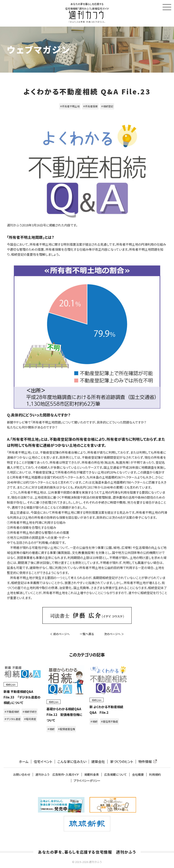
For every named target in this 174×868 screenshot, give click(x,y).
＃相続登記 (107, 106)
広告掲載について (116, 775)
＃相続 (51, 729)
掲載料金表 (92, 775)
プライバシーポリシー (87, 781)
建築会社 (98, 762)
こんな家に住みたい (72, 762)
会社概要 (138, 775)
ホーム (24, 762)
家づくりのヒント (122, 762)
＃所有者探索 (90, 106)
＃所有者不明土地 (70, 106)
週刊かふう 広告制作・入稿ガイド (57, 775)
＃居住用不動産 (109, 721)
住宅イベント (43, 762)
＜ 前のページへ (60, 634)
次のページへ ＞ (114, 634)
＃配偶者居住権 (66, 729)
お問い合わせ (22, 775)
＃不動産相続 (12, 712)
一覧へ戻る (87, 634)
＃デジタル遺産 (12, 719)
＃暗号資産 (30, 719)
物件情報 (147, 762)
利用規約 (155, 775)
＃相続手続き (30, 712)
